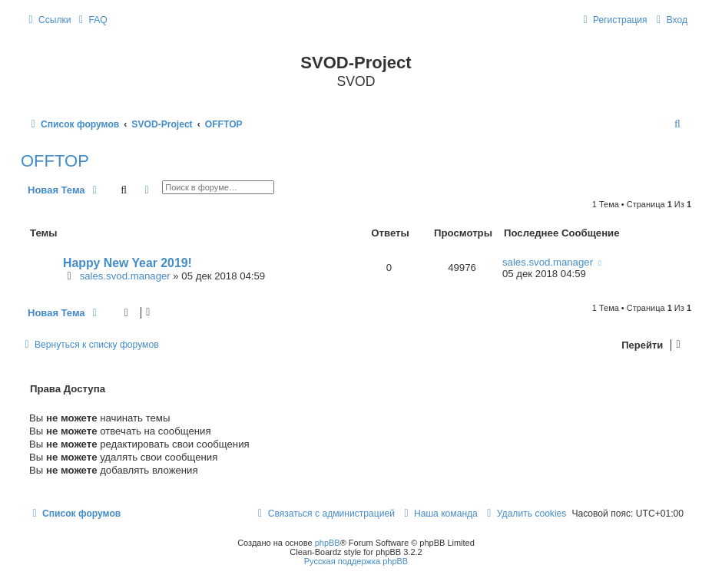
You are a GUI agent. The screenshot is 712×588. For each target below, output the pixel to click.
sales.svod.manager (125, 276)
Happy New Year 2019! (127, 263)
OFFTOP (55, 161)
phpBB (328, 543)
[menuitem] (91, 20)
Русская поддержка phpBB (356, 561)
